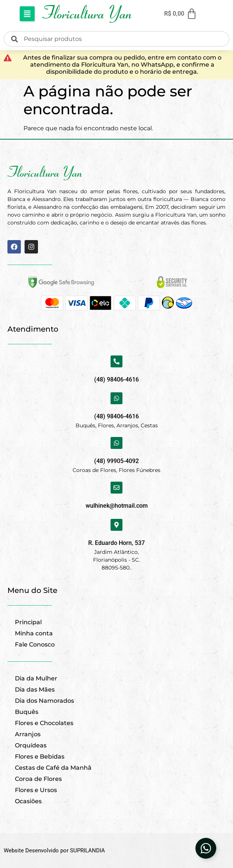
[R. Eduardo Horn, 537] (116, 525)
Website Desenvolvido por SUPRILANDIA (54, 851)
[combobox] (116, 39)
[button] (27, 14)
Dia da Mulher (36, 678)
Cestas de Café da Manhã (53, 768)
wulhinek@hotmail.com (117, 506)
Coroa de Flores (38, 779)
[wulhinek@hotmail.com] (116, 488)
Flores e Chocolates (44, 723)
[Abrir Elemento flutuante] (206, 848)
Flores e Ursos (36, 790)
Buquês (27, 712)
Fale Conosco (35, 644)
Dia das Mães (35, 690)
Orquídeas (31, 745)
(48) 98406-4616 (116, 379)
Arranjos (28, 734)
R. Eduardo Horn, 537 (116, 543)
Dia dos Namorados (44, 701)
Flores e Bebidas (40, 757)
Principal (28, 622)
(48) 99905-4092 (116, 461)
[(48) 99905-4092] (116, 443)
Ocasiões (28, 801)
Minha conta (34, 633)
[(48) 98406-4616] (116, 361)
